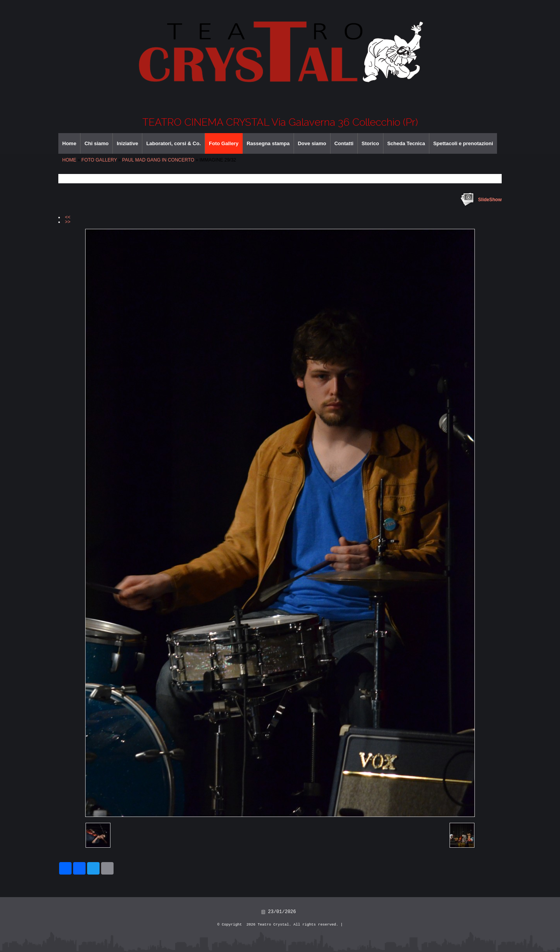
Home (69, 143)
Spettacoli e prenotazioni (463, 143)
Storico (370, 143)
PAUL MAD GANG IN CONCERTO (158, 160)
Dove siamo (312, 143)
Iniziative (127, 143)
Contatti (344, 143)
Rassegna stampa (268, 143)
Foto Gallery (224, 143)
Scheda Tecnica (406, 143)
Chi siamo (96, 143)
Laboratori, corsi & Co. (173, 143)
